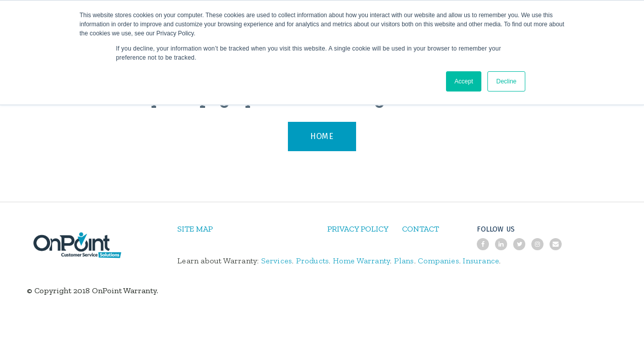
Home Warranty (362, 261)
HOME (322, 136)
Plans (404, 261)
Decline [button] (506, 81)
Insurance (481, 261)
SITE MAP (195, 229)
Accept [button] (464, 81)
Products (313, 261)
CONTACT (420, 229)
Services (277, 261)
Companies (438, 261)
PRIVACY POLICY (358, 229)
